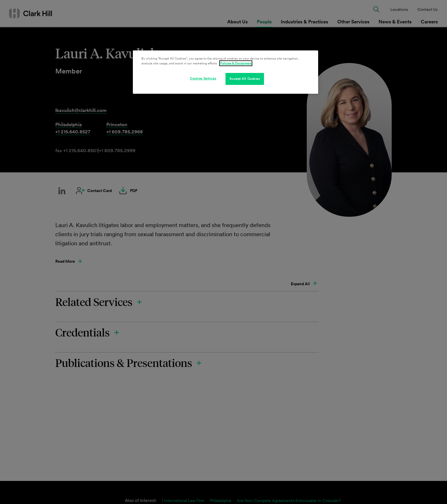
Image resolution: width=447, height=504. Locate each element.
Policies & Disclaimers (236, 63)
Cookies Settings (203, 78)
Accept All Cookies (245, 79)
